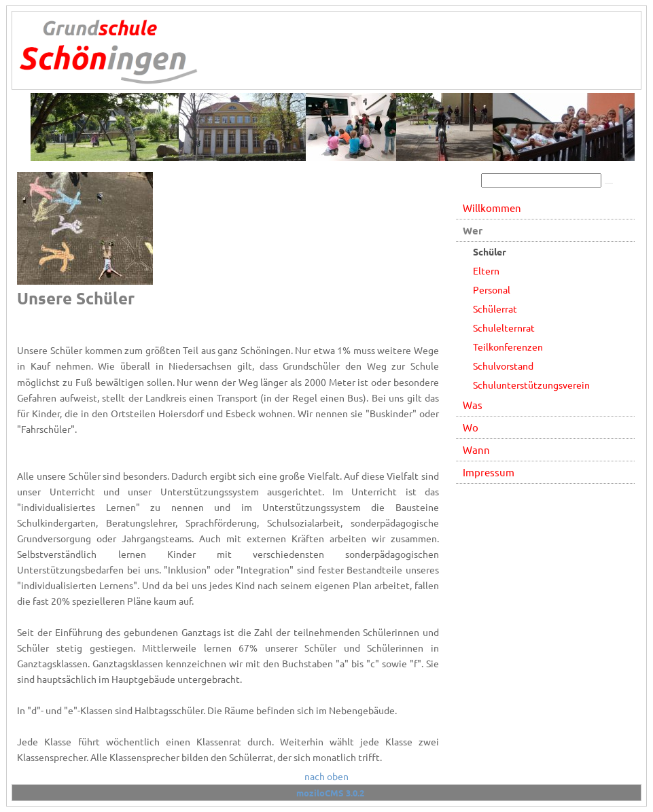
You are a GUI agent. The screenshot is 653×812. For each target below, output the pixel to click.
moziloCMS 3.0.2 (330, 793)
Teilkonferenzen (508, 347)
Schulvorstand (503, 366)
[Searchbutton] (609, 183)
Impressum (489, 472)
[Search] (541, 180)
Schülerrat (495, 308)
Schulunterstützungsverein (531, 385)
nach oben (326, 776)
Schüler (490, 251)
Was (473, 405)
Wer (473, 230)
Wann (476, 449)
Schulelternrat (504, 328)
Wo (471, 427)
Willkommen (492, 208)
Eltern (486, 270)
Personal (492, 289)
